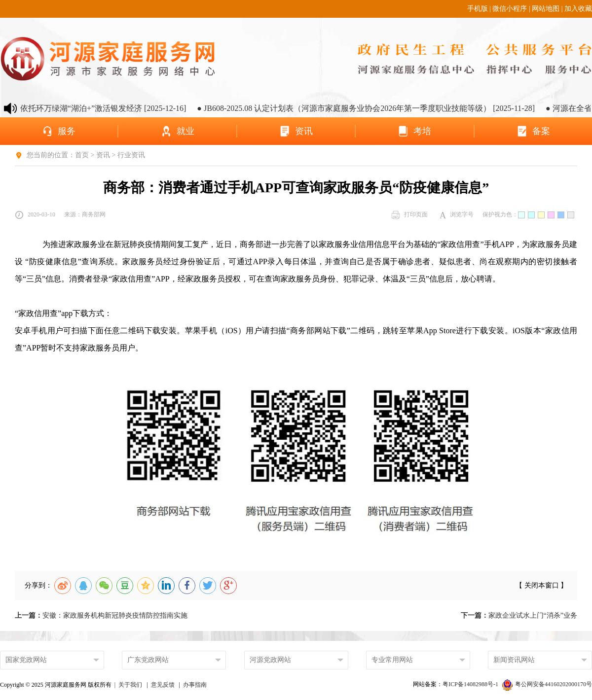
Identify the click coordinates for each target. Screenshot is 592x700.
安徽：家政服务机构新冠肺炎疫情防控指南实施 (101, 615)
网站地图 (546, 9)
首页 (82, 155)
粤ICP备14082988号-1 (471, 684)
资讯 (103, 155)
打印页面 (409, 215)
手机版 (478, 9)
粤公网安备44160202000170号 (547, 684)
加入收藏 (578, 9)
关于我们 (130, 685)
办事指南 (195, 685)
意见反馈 (163, 685)
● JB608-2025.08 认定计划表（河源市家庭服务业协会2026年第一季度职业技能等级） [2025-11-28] (372, 108)
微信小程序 (510, 9)
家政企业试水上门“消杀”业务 (519, 615)
